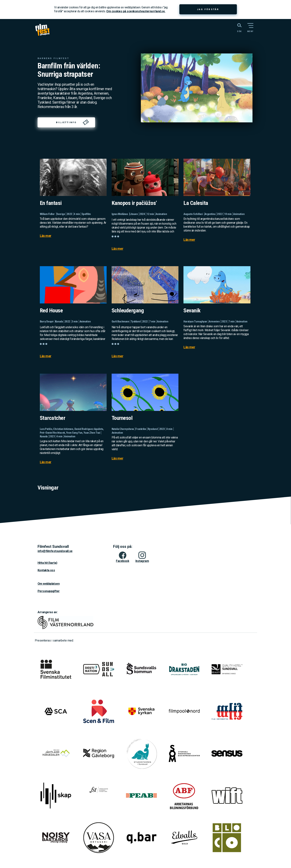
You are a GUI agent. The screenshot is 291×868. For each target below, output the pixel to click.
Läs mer (46, 236)
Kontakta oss (46, 570)
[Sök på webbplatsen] (235, 27)
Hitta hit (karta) (47, 563)
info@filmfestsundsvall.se (55, 551)
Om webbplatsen (49, 584)
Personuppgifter (49, 591)
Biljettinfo (66, 122)
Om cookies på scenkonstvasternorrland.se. (136, 11)
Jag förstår (208, 9)
